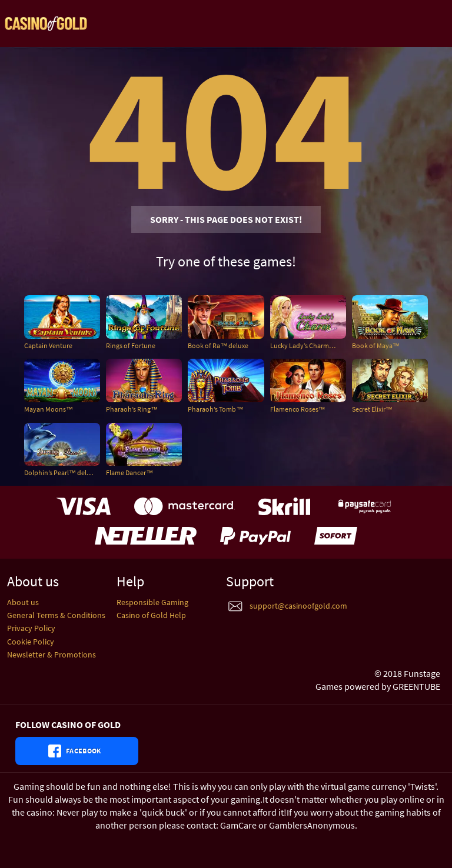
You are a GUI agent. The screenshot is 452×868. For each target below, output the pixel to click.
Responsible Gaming (152, 602)
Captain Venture (48, 345)
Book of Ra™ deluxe (218, 345)
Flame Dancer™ (129, 473)
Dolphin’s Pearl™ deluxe (61, 473)
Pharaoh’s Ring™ (132, 409)
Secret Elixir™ (372, 409)
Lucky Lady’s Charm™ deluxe (308, 345)
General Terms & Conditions (56, 615)
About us (23, 602)
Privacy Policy (31, 628)
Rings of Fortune (131, 345)
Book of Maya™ (376, 345)
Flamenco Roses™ (298, 409)
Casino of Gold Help (151, 615)
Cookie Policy (31, 642)
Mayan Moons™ (49, 409)
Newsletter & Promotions (51, 655)
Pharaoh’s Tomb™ (215, 409)
